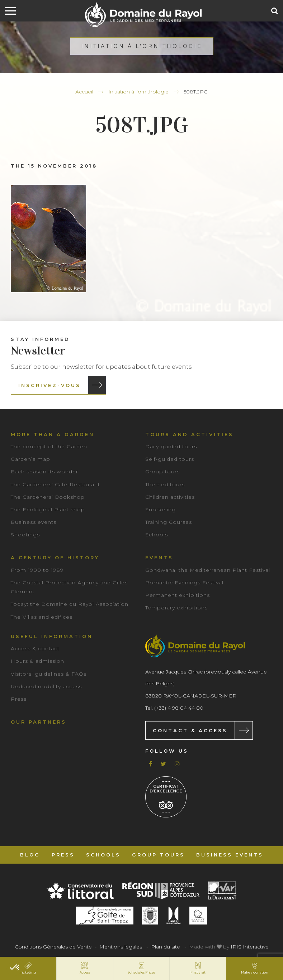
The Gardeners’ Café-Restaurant (55, 484)
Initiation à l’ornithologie (138, 92)
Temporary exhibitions (176, 608)
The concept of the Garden (49, 446)
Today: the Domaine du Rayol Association (70, 604)
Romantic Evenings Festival (184, 583)
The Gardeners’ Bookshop (48, 497)
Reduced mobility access (46, 686)
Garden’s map (30, 459)
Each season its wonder (44, 472)
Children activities (170, 497)
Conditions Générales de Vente (53, 947)
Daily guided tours (171, 446)
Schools (157, 535)
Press (19, 699)
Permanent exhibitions (178, 595)
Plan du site (166, 947)
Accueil (84, 92)
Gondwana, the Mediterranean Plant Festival (208, 570)
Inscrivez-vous (49, 385)
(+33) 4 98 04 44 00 (179, 708)
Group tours (162, 472)
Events (159, 557)
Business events (34, 522)
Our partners (39, 722)
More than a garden (53, 434)
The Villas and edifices (42, 617)
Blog (30, 855)
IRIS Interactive (250, 947)
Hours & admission (37, 661)
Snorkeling (161, 510)
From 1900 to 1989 (37, 570)
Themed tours (165, 484)
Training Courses (169, 522)
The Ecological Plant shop (48, 510)
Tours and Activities (189, 434)
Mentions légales (121, 947)
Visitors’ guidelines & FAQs (49, 674)
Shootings (25, 535)
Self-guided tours (170, 459)
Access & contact (35, 648)
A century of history (55, 557)
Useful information (52, 636)
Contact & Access (190, 730)
